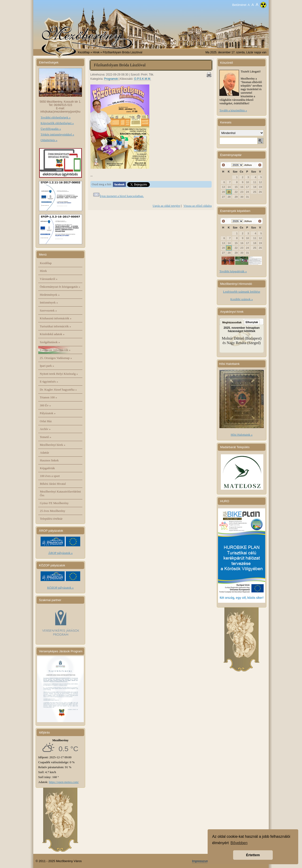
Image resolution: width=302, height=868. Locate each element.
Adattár (44, 453)
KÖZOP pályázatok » (60, 588)
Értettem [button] (253, 855)
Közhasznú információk (56, 318)
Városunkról (49, 279)
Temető (46, 437)
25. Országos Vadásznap (56, 358)
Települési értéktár (51, 519)
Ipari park (47, 366)
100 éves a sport (50, 476)
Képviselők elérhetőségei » (57, 123)
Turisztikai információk (55, 326)
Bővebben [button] (239, 843)
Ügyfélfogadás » (51, 129)
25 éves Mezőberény (53, 511)
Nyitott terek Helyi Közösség (59, 374)
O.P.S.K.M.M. (143, 79)
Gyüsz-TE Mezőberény (54, 503)
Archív (45, 429)
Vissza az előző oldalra (198, 206)
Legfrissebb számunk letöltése (241, 292)
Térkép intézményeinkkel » (57, 134)
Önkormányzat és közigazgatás (60, 287)
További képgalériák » (233, 271)
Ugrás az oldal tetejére (166, 206)
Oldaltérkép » (49, 140)
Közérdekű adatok (52, 334)
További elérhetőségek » (56, 117)
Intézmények (49, 302)
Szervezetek (48, 310)
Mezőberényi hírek (53, 445)
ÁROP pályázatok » (60, 553)
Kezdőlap (84, 52)
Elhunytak (252, 322)
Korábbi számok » (241, 299)
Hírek (43, 271)
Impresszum (200, 861)
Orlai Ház (46, 421)
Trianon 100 (48, 397)
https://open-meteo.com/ (64, 782)
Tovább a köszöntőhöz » (233, 110)
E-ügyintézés (49, 381)
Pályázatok (48, 413)
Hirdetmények (50, 295)
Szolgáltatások (50, 342)
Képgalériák (47, 468)
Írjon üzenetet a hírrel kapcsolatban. (122, 196)
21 (229, 192)
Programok (111, 79)
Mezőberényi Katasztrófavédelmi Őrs (60, 493)
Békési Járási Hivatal (53, 484)
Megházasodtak (232, 322)
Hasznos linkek (49, 460)
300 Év (45, 405)
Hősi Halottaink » (242, 435)
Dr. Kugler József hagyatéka (58, 390)
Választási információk (55, 350)
